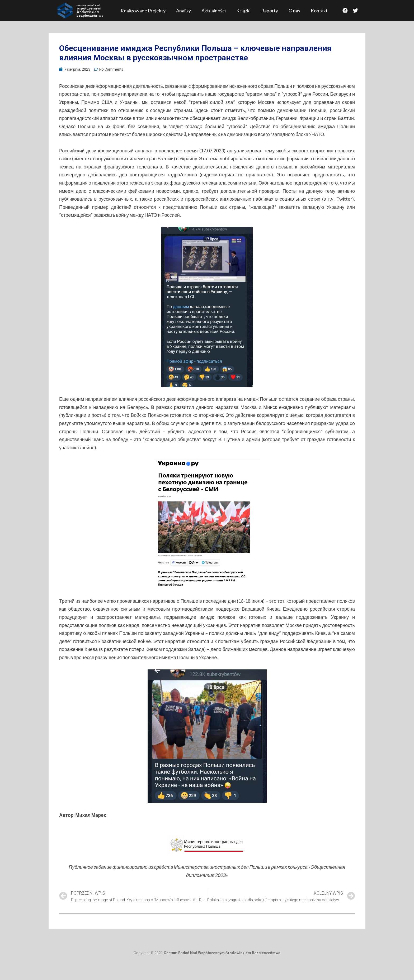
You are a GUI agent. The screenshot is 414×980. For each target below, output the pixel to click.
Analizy (184, 11)
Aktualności (214, 11)
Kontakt (319, 11)
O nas (294, 11)
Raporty (270, 11)
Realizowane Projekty (143, 11)
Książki (243, 11)
